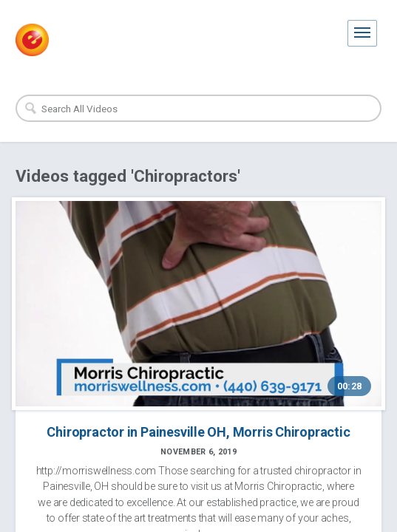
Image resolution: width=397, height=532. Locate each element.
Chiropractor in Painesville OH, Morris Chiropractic (198, 432)
